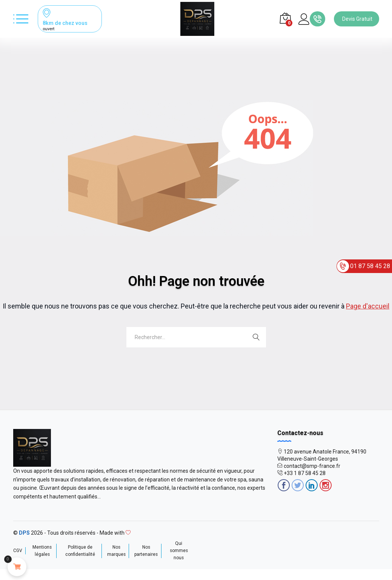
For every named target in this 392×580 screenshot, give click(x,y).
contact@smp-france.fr (312, 466)
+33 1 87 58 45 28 (305, 473)
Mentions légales (42, 551)
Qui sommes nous (179, 551)
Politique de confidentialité (80, 551)
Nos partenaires (146, 551)
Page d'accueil (368, 306)
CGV (18, 551)
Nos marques (116, 551)
